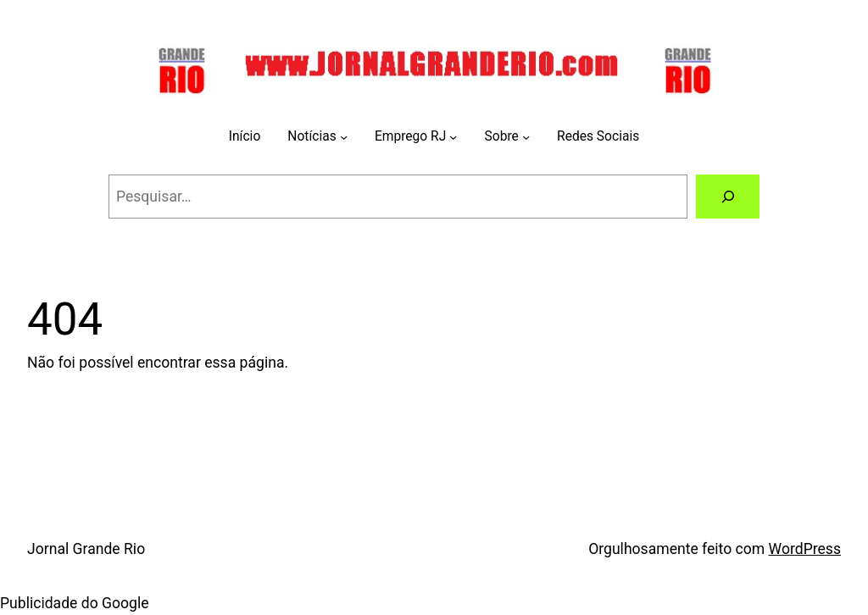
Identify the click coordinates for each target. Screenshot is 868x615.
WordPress (805, 549)
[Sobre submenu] (526, 137)
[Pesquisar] (728, 196)
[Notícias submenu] (344, 137)
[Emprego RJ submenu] (453, 137)
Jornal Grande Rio (86, 549)
